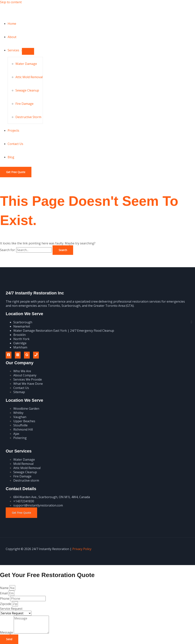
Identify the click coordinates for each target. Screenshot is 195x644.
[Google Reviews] (27, 355)
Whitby (18, 413)
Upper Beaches (24, 421)
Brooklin (20, 335)
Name (5, 588)
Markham (20, 347)
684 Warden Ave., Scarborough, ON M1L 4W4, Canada (52, 497)
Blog (11, 157)
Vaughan (20, 417)
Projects (13, 130)
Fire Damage (24, 104)
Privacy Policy (82, 549)
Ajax (16, 434)
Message (7, 632)
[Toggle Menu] (28, 51)
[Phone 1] (36, 355)
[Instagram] (18, 355)
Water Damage (26, 64)
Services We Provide (28, 379)
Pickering (20, 438)
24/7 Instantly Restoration (41, 11)
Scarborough (23, 322)
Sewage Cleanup (27, 90)
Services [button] (13, 50)
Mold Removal (23, 464)
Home (12, 24)
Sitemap (19, 392)
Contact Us (15, 144)
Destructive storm (26, 480)
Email (4, 593)
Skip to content (11, 2)
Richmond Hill (23, 429)
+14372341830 (24, 501)
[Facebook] (9, 355)
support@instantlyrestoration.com (38, 505)
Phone (5, 599)
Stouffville (20, 425)
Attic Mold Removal (29, 77)
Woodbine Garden (26, 409)
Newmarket (22, 326)
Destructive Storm (28, 117)
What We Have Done (28, 384)
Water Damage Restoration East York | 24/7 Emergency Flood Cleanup (64, 331)
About (12, 37)
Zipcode (6, 604)
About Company (25, 375)
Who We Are (22, 371)
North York (21, 339)
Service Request (11, 609)
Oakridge (20, 343)
